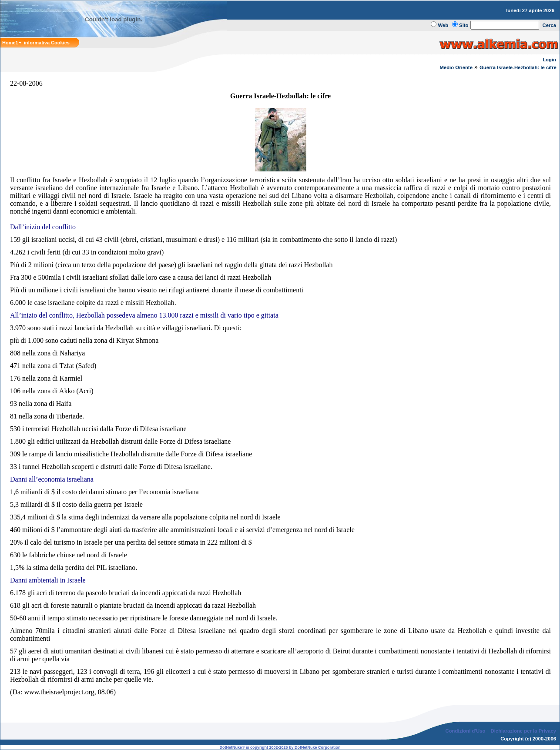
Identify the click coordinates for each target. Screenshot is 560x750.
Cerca (550, 25)
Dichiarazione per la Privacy (524, 731)
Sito (464, 25)
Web (443, 25)
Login (549, 60)
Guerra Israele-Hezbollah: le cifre (519, 67)
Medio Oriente (456, 67)
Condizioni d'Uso (465, 731)
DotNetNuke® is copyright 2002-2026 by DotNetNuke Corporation (280, 747)
